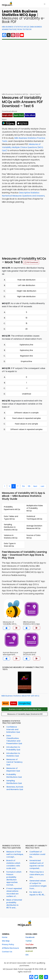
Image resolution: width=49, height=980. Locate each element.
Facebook (30, 937)
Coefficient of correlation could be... (37, 854)
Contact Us (7, 952)
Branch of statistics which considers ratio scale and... (13, 864)
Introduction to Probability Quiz (13, 748)
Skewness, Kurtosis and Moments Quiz (15, 788)
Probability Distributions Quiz (14, 776)
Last (42, 486)
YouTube (29, 944)
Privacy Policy (8, 944)
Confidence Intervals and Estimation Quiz (13, 729)
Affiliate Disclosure (10, 948)
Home (5, 937)
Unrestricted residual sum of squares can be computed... (37, 864)
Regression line (26, 356)
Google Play (25, 703)
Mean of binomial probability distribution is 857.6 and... (14, 904)
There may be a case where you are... (37, 874)
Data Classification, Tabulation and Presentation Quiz (14, 740)
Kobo (14, 703)
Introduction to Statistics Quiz (13, 755)
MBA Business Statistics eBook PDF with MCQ (20, 696)
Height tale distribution (27, 291)
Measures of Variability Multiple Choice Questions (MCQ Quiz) (23, 147)
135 (29, 486)
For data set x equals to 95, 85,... (37, 893)
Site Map (6, 941)
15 (27, 323)
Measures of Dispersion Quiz (13, 770)
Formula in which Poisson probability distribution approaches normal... (14, 878)
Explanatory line (26, 345)
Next (35, 486)
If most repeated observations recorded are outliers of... (14, 892)
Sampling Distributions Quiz (14, 782)
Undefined (27, 394)
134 (23, 486)
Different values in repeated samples (27, 429)
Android (29, 951)
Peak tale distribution (27, 280)
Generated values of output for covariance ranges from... (38, 885)
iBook (6, 703)
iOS (27, 955)
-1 (27, 388)
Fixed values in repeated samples (27, 418)
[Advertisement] (24, 66)
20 (26, 329)
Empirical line (26, 361)
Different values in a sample (26, 413)
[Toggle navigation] (45, 4)
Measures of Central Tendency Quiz (14, 762)
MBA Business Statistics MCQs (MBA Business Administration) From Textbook (22, 28)
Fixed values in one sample (26, 424)
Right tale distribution (27, 296)
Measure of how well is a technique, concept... (15, 854)
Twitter (29, 941)
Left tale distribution (27, 285)
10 (26, 318)
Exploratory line (26, 350)
